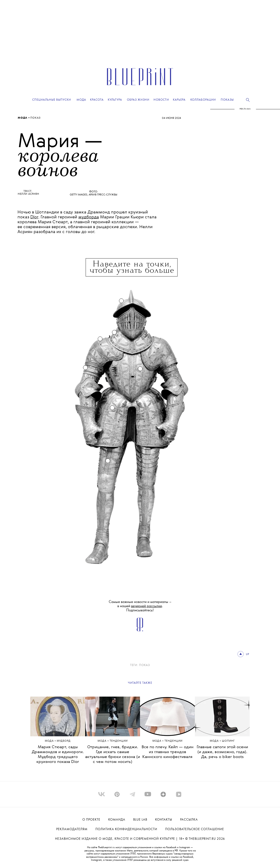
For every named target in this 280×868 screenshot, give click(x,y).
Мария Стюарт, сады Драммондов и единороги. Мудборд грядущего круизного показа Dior (58, 755)
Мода (23, 118)
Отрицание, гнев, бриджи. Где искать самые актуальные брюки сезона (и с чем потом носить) (113, 755)
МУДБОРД (64, 741)
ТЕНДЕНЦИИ (119, 741)
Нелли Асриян (28, 194)
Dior (34, 217)
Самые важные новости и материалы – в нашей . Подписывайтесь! (140, 606)
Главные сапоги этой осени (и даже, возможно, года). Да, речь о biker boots (222, 752)
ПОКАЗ (35, 118)
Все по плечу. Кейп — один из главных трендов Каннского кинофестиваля (168, 752)
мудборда (89, 217)
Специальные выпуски (52, 100)
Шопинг (228, 741)
